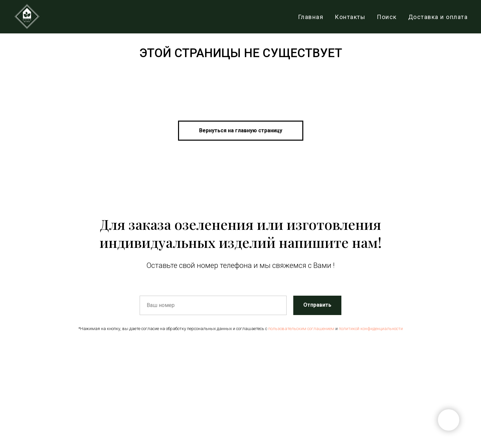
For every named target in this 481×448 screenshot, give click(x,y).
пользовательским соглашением (301, 329)
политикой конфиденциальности (371, 329)
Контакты (350, 17)
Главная (311, 17)
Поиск (387, 17)
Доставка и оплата (438, 17)
